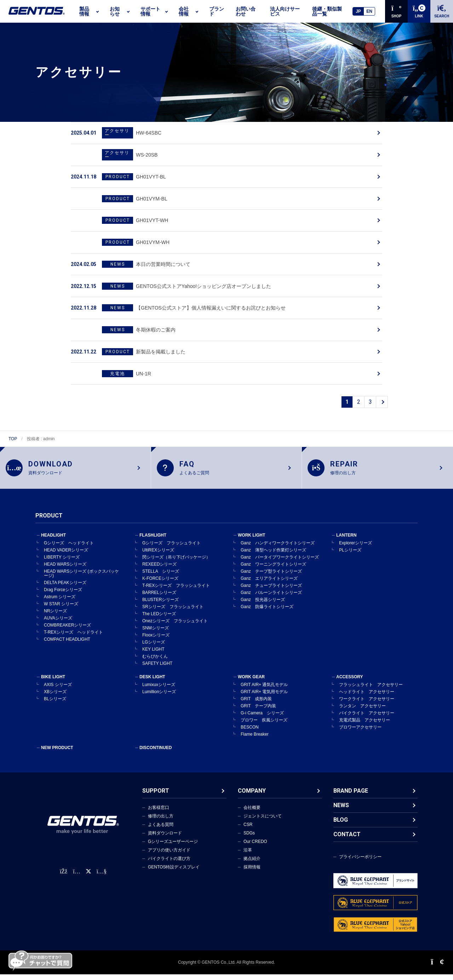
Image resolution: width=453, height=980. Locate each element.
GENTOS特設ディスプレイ (174, 873)
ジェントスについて (263, 822)
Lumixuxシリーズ (159, 690)
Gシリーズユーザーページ (173, 847)
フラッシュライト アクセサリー (371, 690)
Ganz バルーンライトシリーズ (271, 598)
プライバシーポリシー (360, 862)
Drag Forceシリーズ (63, 595)
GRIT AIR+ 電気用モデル (264, 697)
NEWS (341, 811)
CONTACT (347, 840)
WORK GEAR (251, 682)
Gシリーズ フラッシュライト (171, 549)
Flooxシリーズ (156, 641)
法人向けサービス (285, 11)
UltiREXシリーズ (158, 556)
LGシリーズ (154, 648)
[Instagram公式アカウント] (76, 877)
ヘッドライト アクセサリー (367, 697)
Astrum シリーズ (60, 602)
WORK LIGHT (251, 541)
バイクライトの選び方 (169, 864)
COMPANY (252, 796)
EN (369, 11)
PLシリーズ (350, 556)
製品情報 (84, 11)
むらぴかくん (155, 662)
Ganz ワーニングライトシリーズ (273, 570)
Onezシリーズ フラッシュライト (175, 627)
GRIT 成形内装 (256, 704)
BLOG (341, 825)
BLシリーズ (55, 704)
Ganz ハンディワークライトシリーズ (278, 549)
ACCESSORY (350, 682)
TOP (13, 439)
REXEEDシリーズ (159, 570)
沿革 (248, 856)
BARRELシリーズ (159, 598)
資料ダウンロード (165, 839)
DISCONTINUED (156, 753)
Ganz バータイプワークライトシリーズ (280, 563)
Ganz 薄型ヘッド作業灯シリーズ (273, 556)
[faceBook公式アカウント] (64, 877)
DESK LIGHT (152, 682)
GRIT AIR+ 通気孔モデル (264, 690)
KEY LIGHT (153, 655)
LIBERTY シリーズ (62, 563)
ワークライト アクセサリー (367, 704)
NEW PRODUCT (57, 753)
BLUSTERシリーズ (160, 605)
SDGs (249, 839)
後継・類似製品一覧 (327, 11)
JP (358, 11)
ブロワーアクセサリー (360, 733)
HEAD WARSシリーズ (65, 570)
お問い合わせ (246, 11)
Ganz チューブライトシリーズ (271, 591)
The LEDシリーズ (159, 619)
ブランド (217, 11)
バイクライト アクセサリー (367, 719)
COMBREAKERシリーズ (67, 631)
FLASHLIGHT (153, 541)
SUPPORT (156, 796)
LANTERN (346, 541)
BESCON (250, 733)
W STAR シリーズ (61, 610)
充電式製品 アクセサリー (365, 726)
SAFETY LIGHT (157, 669)
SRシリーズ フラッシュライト (173, 612)
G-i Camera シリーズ (262, 719)
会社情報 (184, 11)
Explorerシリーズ (355, 549)
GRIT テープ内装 (258, 712)
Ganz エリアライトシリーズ (269, 584)
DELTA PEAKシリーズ (65, 588)
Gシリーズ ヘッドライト (69, 549)
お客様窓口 (159, 813)
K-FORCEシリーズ (160, 584)
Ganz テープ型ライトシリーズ (271, 577)
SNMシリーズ (156, 634)
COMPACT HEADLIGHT (67, 645)
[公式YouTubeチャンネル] (102, 877)
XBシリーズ (55, 697)
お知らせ (115, 11)
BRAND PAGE (351, 796)
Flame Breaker (255, 740)
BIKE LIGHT (53, 682)
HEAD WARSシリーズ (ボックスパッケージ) (81, 579)
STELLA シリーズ (161, 577)
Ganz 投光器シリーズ (263, 605)
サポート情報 (150, 11)
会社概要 (252, 813)
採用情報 (252, 873)
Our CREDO (255, 847)
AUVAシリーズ (58, 624)
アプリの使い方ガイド (169, 856)
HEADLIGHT (53, 541)
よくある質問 (161, 830)
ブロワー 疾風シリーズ (264, 726)
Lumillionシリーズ (159, 697)
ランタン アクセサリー (362, 712)
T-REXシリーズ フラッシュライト (176, 591)
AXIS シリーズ (58, 690)
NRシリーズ (55, 617)
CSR (248, 830)
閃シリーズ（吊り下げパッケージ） (176, 563)
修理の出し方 (161, 822)
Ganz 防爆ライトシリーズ (267, 612)
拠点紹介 (252, 864)
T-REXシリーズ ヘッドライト (73, 638)
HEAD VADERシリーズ (66, 556)
